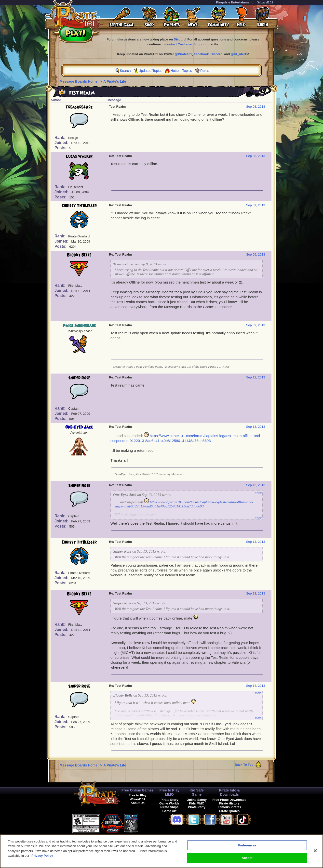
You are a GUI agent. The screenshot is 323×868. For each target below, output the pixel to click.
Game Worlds (169, 803)
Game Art (169, 811)
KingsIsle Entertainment (234, 2)
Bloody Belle (79, 255)
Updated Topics (150, 71)
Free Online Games (138, 790)
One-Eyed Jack (79, 427)
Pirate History (229, 803)
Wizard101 (265, 2)
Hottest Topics (181, 71)
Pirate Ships (169, 807)
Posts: (61, 148)
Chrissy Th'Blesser (79, 206)
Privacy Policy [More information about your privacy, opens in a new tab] (42, 858)
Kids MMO (197, 803)
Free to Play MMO (169, 792)
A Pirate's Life (115, 81)
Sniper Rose (79, 378)
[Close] (315, 853)
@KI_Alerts (239, 54)
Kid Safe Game (197, 792)
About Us (138, 803)
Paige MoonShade (79, 326)
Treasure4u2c (79, 107)
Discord (180, 39)
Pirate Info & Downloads (229, 792)
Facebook (201, 54)
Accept (247, 860)
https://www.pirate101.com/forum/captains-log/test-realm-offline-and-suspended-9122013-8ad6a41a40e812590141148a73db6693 (184, 504)
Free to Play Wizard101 (138, 797)
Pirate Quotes (229, 811)
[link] (150, 823)
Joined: (62, 143)
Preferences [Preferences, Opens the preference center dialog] (247, 848)
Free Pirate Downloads (229, 800)
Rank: (61, 137)
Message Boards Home (79, 81)
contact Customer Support (186, 44)
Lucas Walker (79, 156)
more (258, 492)
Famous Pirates (229, 807)
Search (125, 71)
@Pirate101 (183, 54)
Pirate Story (169, 800)
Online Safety (197, 800)
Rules (205, 71)
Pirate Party (197, 807)
